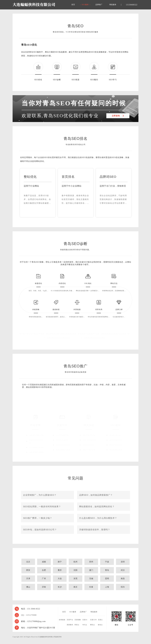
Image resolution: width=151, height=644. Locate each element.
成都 (44, 568)
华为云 (85, 625)
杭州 (75, 568)
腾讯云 (93, 625)
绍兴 (123, 593)
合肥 (44, 576)
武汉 (123, 576)
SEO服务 (85, 5)
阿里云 (77, 625)
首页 (73, 5)
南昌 (123, 584)
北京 (28, 568)
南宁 (60, 568)
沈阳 (75, 576)
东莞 (75, 584)
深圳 (123, 568)
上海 (107, 593)
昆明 (107, 584)
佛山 (28, 593)
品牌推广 (99, 5)
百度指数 (78, 620)
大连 (60, 584)
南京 (75, 593)
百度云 (100, 620)
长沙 (60, 593)
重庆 (60, 576)
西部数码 (70, 625)
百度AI (85, 620)
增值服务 (113, 5)
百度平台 (70, 620)
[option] (38, 202)
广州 (44, 584)
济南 (44, 593)
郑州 (91, 568)
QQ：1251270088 (29, 615)
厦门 (91, 576)
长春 (91, 593)
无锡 (91, 584)
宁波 (107, 568)
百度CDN (93, 620)
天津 (28, 584)
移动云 (100, 625)
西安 (28, 576)
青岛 (107, 576)
